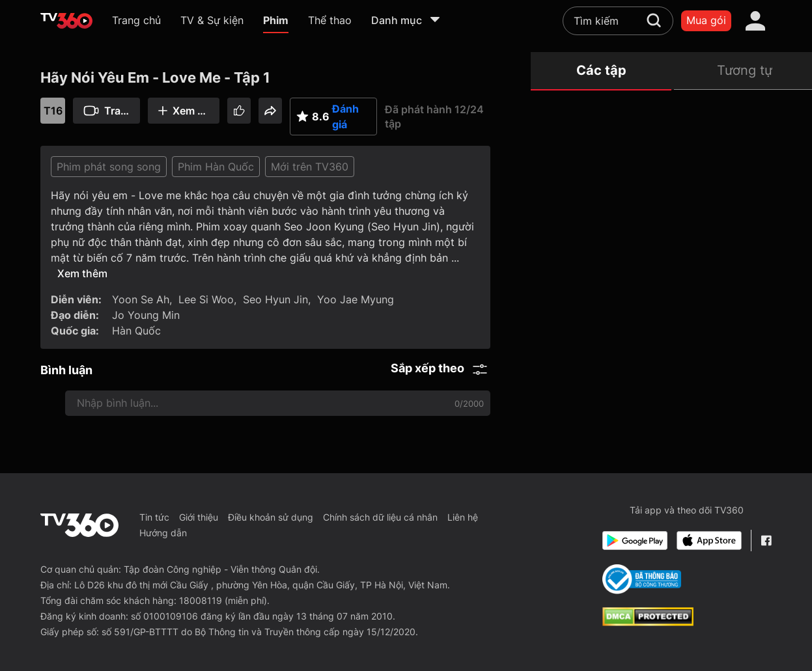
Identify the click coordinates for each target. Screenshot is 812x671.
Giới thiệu (199, 517)
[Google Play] (635, 541)
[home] (66, 21)
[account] (755, 21)
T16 (53, 111)
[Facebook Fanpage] (766, 541)
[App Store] (709, 541)
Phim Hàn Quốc (216, 167)
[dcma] (648, 622)
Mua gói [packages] (706, 20)
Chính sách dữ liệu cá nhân (380, 517)
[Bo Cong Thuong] (642, 579)
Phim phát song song (109, 167)
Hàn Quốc (136, 331)
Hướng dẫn (163, 533)
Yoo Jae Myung (356, 299)
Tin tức (154, 517)
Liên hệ (463, 517)
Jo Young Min (146, 315)
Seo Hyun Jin (275, 299)
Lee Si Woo (206, 299)
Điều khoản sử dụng (271, 517)
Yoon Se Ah (141, 299)
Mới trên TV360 (310, 167)
